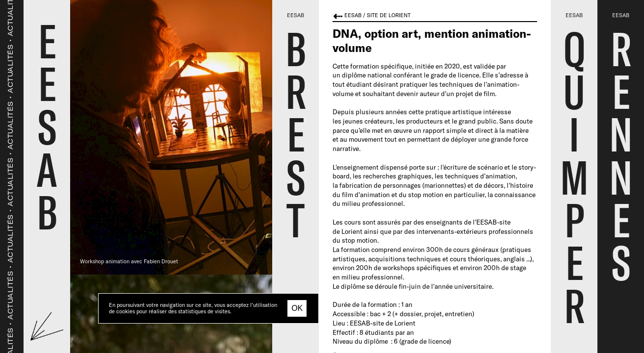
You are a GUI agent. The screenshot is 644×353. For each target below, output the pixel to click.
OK (297, 308)
